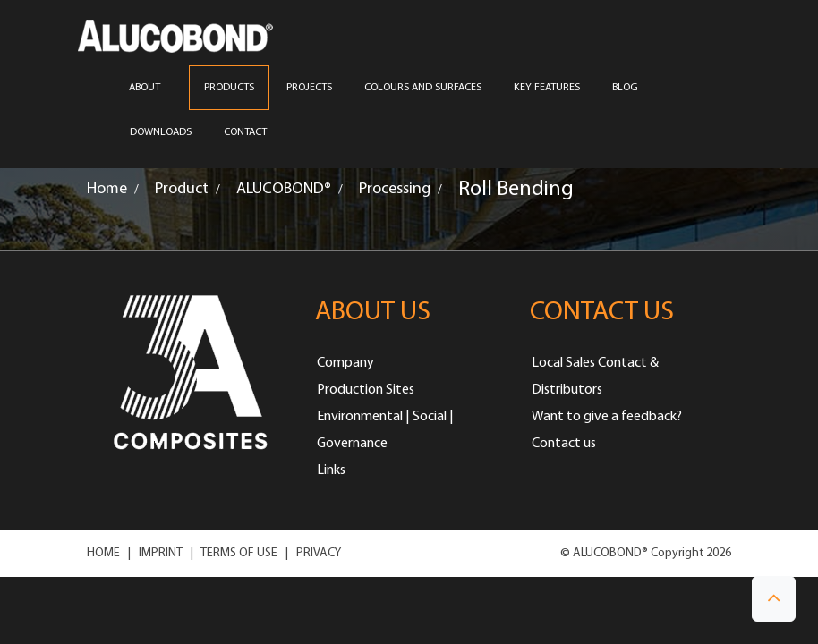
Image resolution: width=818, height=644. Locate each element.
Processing (395, 189)
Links (331, 470)
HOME (103, 553)
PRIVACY (319, 553)
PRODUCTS (229, 88)
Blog (625, 88)
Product (182, 189)
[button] (774, 599)
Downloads (161, 132)
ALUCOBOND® (284, 189)
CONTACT (245, 132)
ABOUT (150, 88)
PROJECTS (309, 88)
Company (345, 363)
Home (107, 189)
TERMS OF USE (239, 553)
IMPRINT (161, 553)
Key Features (547, 88)
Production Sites (366, 390)
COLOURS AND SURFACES (423, 88)
